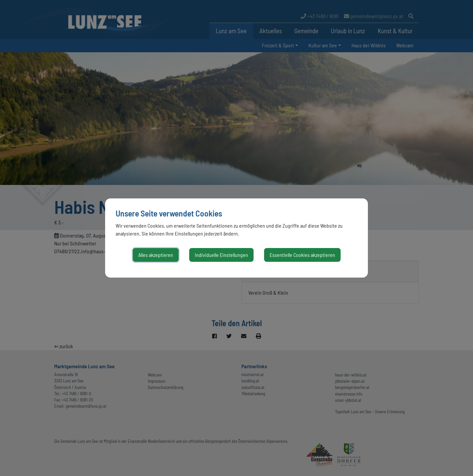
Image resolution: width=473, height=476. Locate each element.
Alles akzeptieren (156, 255)
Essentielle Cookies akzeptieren (302, 255)
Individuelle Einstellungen (221, 255)
